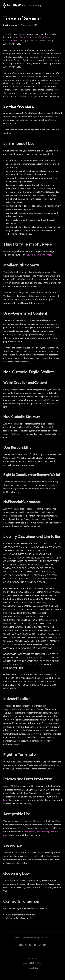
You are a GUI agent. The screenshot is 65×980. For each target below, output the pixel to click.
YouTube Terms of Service (39, 255)
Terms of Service (32, 958)
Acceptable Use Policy (32, 963)
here (5, 800)
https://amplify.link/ (23, 37)
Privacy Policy (32, 968)
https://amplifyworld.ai (44, 37)
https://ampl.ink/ (11, 40)
